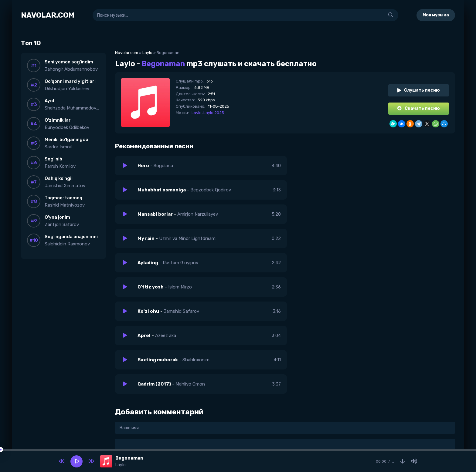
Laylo (147, 53)
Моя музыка (436, 15)
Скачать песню (419, 108)
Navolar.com (127, 53)
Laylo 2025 (214, 113)
